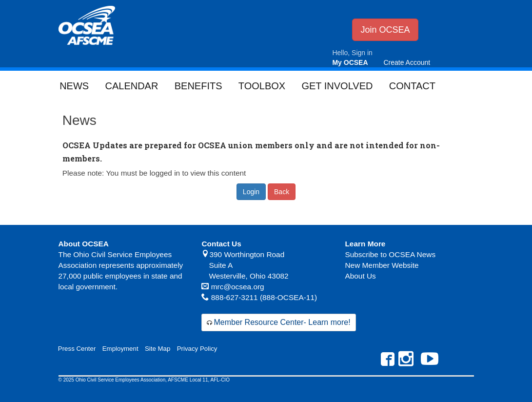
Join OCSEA (385, 30)
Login (251, 192)
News (74, 86)
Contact (412, 86)
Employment (120, 349)
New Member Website (382, 265)
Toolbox (262, 86)
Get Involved (337, 86)
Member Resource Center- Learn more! (282, 322)
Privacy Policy (197, 349)
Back (282, 192)
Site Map (158, 349)
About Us (360, 276)
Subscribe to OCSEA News (390, 254)
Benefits (198, 86)
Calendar (131, 86)
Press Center (77, 349)
